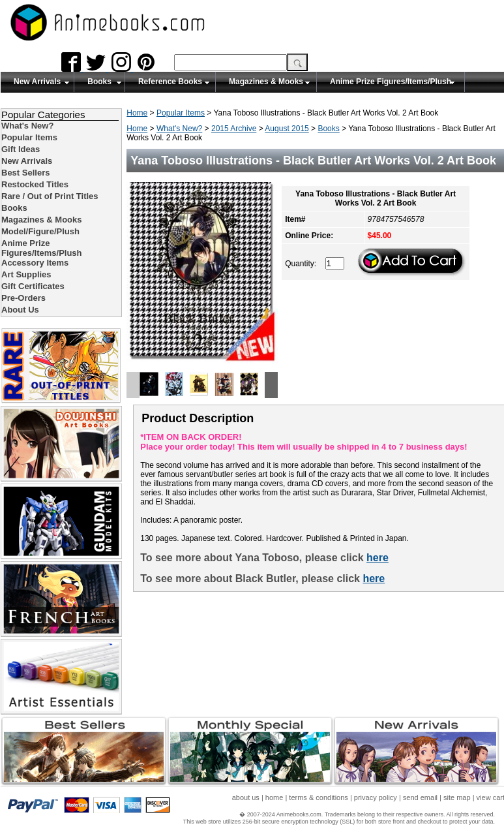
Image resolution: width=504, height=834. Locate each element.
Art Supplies (26, 274)
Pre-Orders (23, 298)
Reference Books (170, 82)
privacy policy (376, 797)
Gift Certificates (33, 286)
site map (457, 797)
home (274, 797)
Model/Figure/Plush (40, 231)
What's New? (179, 129)
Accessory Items (35, 263)
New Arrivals (37, 82)
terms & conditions (318, 797)
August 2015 (287, 129)
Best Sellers (25, 173)
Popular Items (181, 113)
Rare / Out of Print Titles (50, 196)
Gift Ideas (21, 149)
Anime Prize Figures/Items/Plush (391, 82)
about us (246, 797)
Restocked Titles (35, 184)
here (378, 558)
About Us (20, 310)
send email (420, 797)
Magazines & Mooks (266, 82)
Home (137, 113)
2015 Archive (234, 129)
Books (99, 82)
